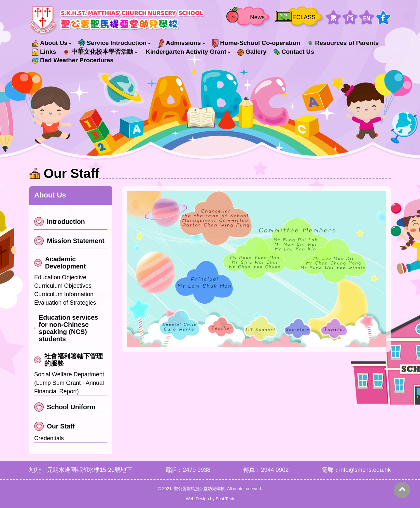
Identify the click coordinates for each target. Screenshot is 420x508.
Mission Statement (69, 241)
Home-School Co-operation (256, 43)
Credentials (49, 438)
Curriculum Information (64, 294)
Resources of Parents (343, 43)
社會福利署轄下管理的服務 (69, 360)
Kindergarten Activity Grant (186, 52)
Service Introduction (112, 43)
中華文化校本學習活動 (98, 52)
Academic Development (60, 263)
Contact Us (294, 52)
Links (44, 52)
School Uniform (65, 407)
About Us (50, 43)
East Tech (225, 499)
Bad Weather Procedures (73, 60)
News (257, 17)
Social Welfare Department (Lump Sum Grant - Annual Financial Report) (69, 383)
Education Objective (60, 277)
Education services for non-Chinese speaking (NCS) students (66, 328)
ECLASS (304, 17)
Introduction (60, 222)
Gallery (252, 52)
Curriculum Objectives (63, 286)
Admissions (179, 43)
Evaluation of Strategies (65, 303)
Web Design (197, 499)
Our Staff (55, 426)
